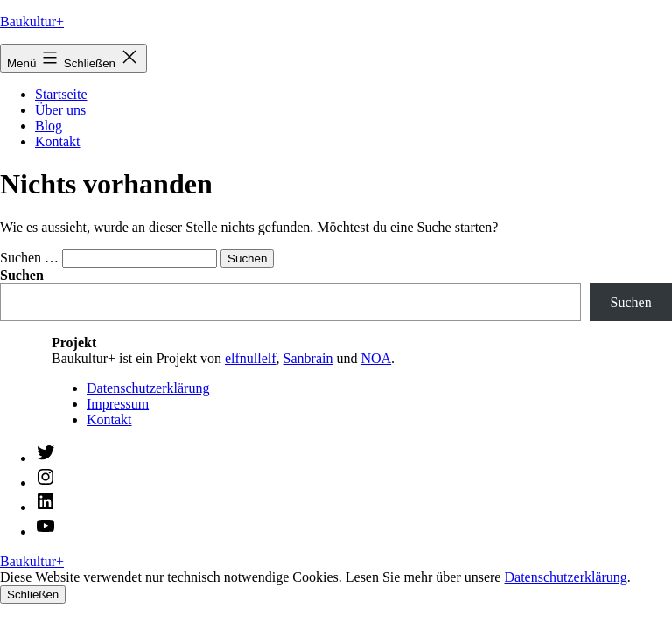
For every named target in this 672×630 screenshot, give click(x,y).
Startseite (61, 94)
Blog (49, 126)
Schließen (33, 595)
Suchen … (29, 258)
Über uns (60, 110)
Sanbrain (308, 358)
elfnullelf (251, 358)
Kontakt (58, 141)
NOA (376, 358)
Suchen (631, 302)
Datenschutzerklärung (148, 388)
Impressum (118, 404)
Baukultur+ (32, 21)
